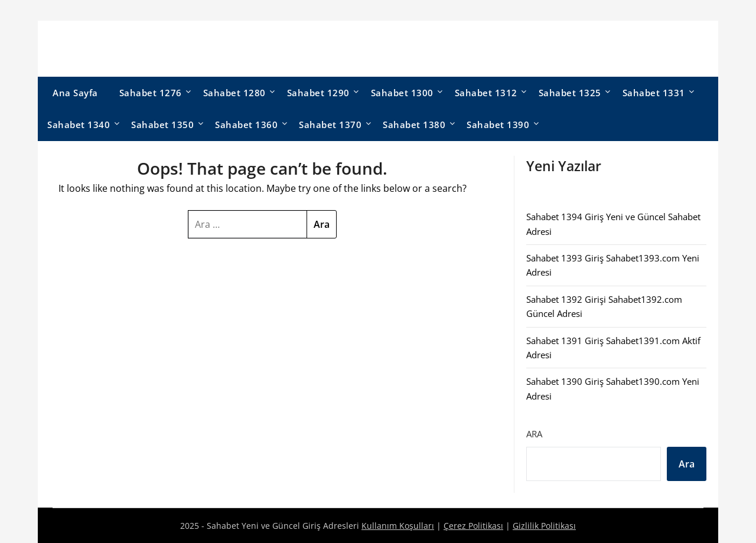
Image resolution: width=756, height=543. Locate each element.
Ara (534, 434)
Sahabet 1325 (570, 93)
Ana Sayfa (75, 93)
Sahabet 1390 (498, 125)
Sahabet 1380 (414, 125)
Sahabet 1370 (330, 125)
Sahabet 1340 (79, 125)
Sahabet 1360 (246, 125)
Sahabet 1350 (162, 125)
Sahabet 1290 (318, 93)
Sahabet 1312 (486, 93)
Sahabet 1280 (234, 93)
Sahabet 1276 (151, 93)
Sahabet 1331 (654, 93)
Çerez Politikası (473, 526)
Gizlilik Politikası (544, 526)
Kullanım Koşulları (398, 526)
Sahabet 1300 (402, 93)
